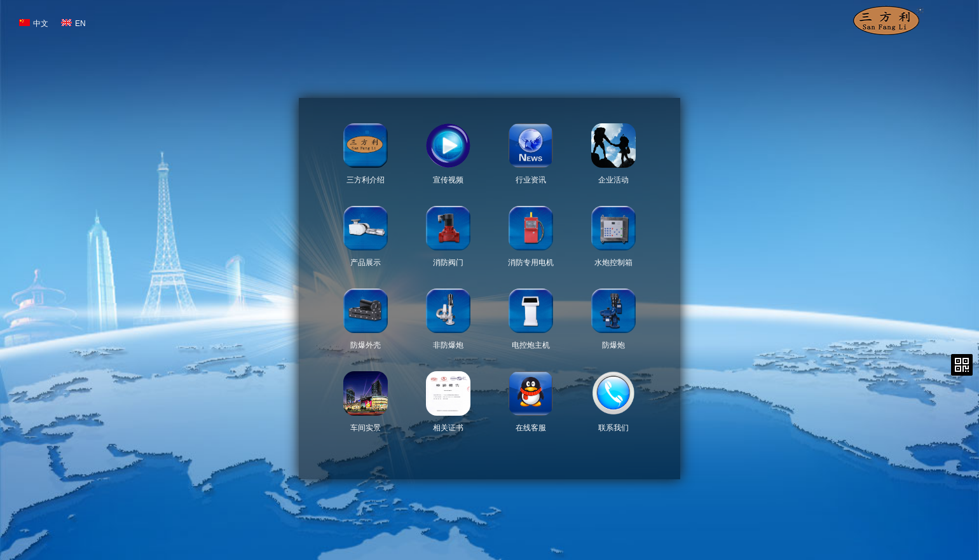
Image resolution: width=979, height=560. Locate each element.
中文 (34, 23)
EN (73, 23)
